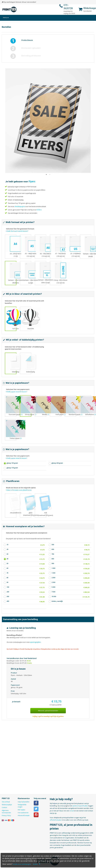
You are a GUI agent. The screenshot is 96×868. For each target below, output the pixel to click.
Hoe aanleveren (23, 813)
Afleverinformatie (24, 815)
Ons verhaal (6, 802)
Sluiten (35, 864)
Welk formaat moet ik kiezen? (17, 231)
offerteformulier (56, 820)
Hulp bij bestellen (24, 802)
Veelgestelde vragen (22, 806)
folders (39, 210)
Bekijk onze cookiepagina (22, 864)
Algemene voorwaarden (6, 812)
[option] (48, 121)
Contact (4, 807)
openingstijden (35, 642)
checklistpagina (20, 207)
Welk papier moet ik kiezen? (17, 392)
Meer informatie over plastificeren (19, 490)
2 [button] (50, 177)
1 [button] (46, 177)
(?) (95, 414)
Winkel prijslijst (7, 805)
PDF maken (21, 810)
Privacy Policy (6, 815)
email (72, 811)
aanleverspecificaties (80, 806)
